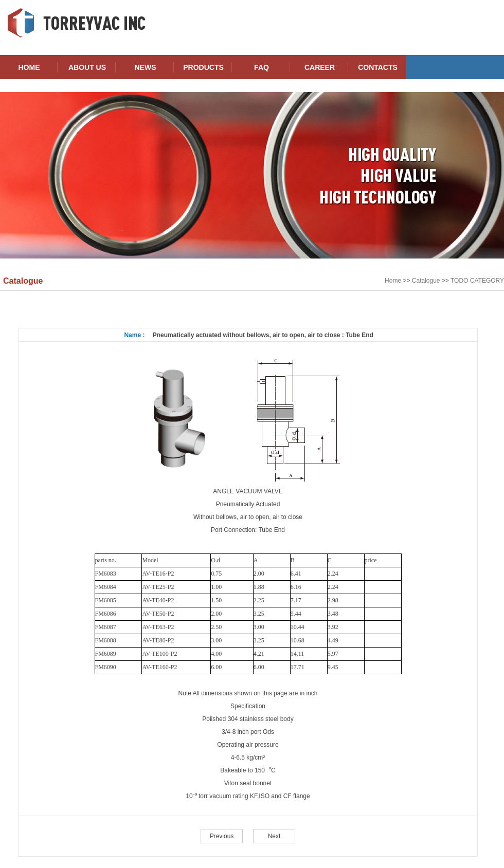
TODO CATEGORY (477, 281)
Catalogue (426, 281)
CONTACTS (378, 67)
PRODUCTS (203, 67)
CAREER (320, 67)
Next (274, 836)
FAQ (262, 67)
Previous (222, 836)
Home (393, 281)
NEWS (146, 67)
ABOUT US (87, 67)
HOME (29, 67)
